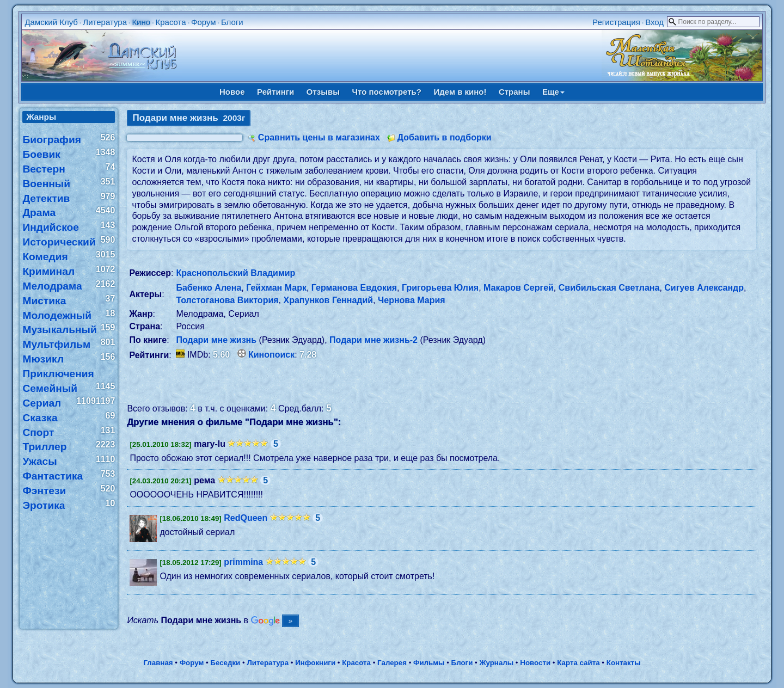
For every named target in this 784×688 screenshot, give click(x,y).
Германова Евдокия (354, 288)
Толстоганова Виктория (227, 300)
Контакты (624, 663)
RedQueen (246, 518)
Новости (535, 663)
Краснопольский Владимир (235, 273)
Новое (232, 92)
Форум (204, 22)
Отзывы (323, 92)
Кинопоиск (271, 355)
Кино (141, 22)
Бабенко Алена (209, 288)
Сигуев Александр (704, 288)
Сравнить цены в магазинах (319, 137)
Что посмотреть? (387, 92)
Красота (170, 22)
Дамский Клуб (51, 22)
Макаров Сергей (519, 288)
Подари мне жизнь (216, 340)
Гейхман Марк (276, 288)
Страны (514, 92)
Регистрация (616, 22)
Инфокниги (315, 663)
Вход (654, 22)
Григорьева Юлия (440, 288)
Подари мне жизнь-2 (373, 340)
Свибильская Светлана (609, 288)
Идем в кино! (460, 92)
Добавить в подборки (445, 137)
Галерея (392, 663)
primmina (243, 562)
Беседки (225, 663)
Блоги (232, 22)
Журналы (496, 663)
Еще (553, 92)
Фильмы (429, 663)
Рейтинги (275, 92)
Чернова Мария (412, 300)
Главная (158, 663)
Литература (105, 22)
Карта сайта (578, 663)
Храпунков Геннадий (328, 300)
